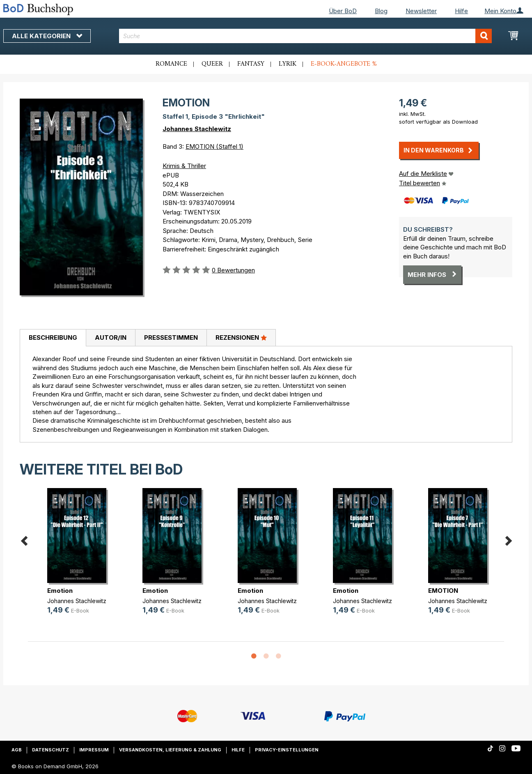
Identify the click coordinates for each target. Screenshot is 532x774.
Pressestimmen (171, 337)
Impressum (94, 750)
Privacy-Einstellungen (287, 750)
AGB (17, 750)
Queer (212, 64)
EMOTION (443, 591)
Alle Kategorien (47, 36)
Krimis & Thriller (184, 166)
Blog (381, 11)
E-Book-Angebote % (344, 64)
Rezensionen (241, 337)
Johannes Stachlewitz (197, 129)
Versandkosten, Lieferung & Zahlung (170, 750)
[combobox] (306, 36)
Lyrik (288, 64)
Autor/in (111, 337)
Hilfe (461, 11)
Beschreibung (53, 337)
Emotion (60, 591)
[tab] (53, 338)
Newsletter (421, 11)
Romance (171, 64)
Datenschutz (50, 750)
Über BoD (343, 11)
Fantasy (251, 64)
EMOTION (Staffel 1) (214, 146)
